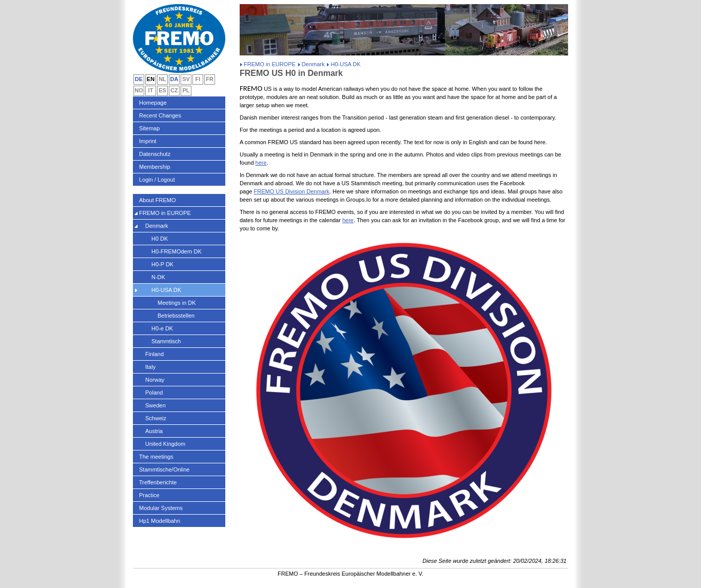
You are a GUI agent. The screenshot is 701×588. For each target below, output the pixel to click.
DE (139, 79)
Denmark (313, 64)
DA (174, 79)
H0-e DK (162, 328)
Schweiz (156, 418)
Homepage (153, 103)
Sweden (155, 405)
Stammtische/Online (164, 469)
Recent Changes (160, 115)
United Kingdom (165, 444)
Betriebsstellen (176, 316)
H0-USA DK (166, 290)
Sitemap (149, 128)
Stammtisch (166, 341)
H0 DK (160, 239)
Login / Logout (157, 180)
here (261, 163)
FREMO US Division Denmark (292, 191)
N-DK (158, 277)
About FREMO (158, 200)
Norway (155, 380)
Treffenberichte (158, 482)
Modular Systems (161, 508)
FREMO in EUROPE (270, 64)
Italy (150, 367)
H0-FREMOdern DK (177, 251)
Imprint (148, 141)
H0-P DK (162, 264)
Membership (155, 167)
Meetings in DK (177, 303)
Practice (149, 495)
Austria (154, 431)
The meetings (156, 457)
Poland (154, 393)
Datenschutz (155, 154)
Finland (154, 354)
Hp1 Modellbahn (160, 521)
